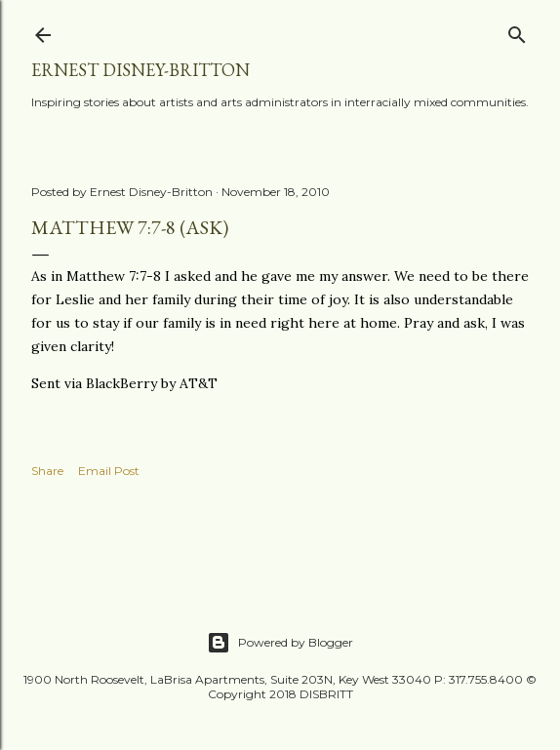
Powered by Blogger (280, 643)
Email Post (109, 471)
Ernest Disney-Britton (140, 70)
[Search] (517, 31)
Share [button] (47, 471)
